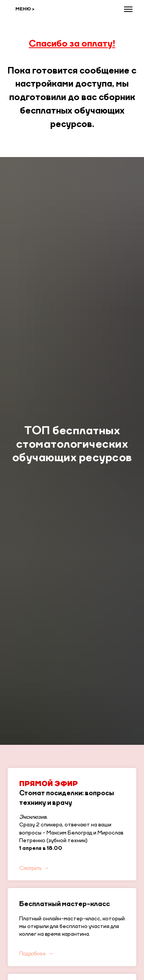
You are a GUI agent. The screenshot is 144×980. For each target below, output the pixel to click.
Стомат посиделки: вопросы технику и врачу (67, 794)
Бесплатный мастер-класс (65, 904)
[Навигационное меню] (128, 9)
